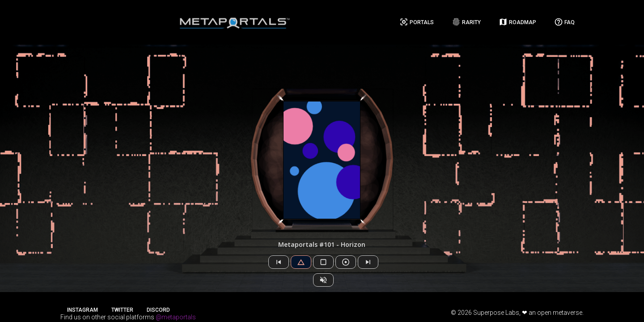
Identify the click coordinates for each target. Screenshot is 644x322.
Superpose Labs (496, 313)
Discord (158, 310)
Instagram (83, 310)
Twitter (122, 310)
